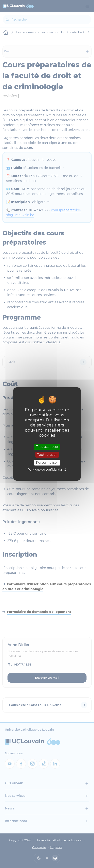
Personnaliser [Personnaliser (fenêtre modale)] (47, 463)
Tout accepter (47, 447)
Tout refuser (47, 455)
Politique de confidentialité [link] (47, 470)
